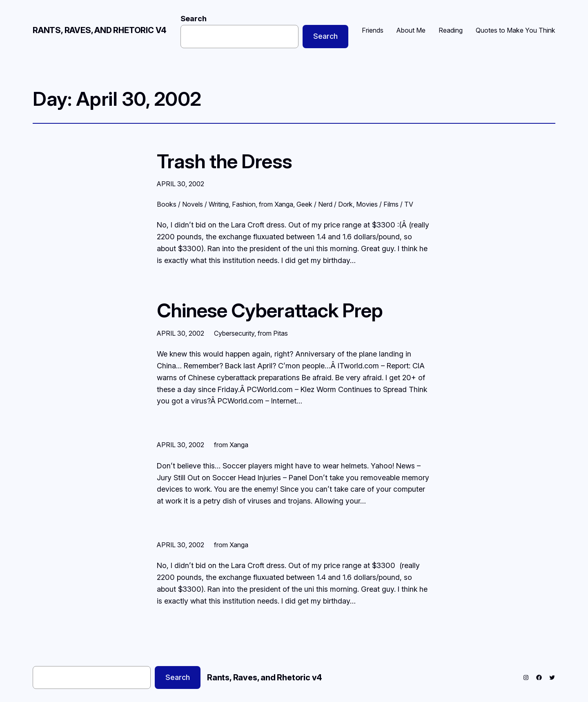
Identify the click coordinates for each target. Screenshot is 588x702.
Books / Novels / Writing (193, 204)
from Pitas (273, 333)
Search (194, 19)
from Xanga (276, 204)
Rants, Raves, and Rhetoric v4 (100, 30)
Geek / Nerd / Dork (325, 204)
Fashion (244, 204)
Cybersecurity (234, 333)
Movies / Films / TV (385, 204)
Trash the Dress (224, 161)
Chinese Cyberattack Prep (270, 310)
